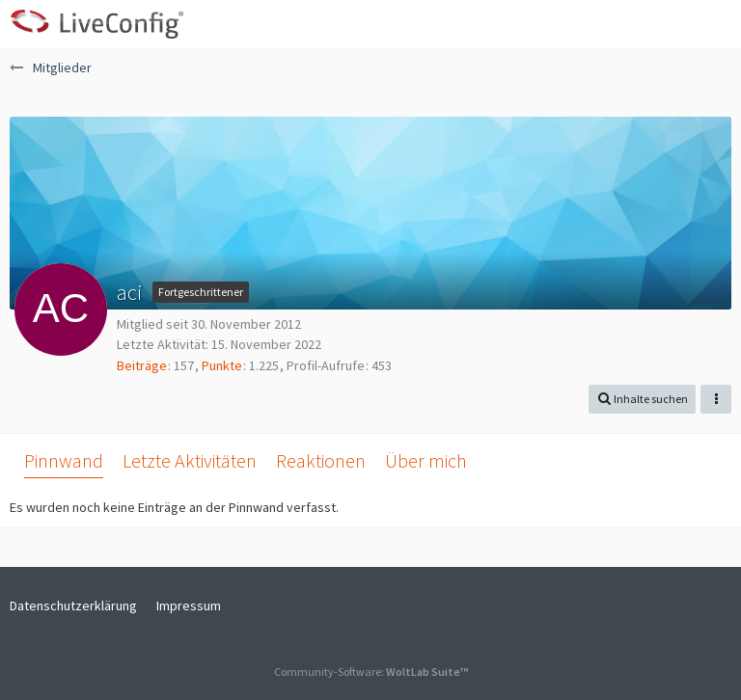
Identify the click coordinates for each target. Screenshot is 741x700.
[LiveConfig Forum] (96, 24)
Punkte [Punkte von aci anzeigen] (222, 365)
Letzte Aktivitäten (190, 460)
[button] (716, 24)
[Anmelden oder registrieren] (668, 24)
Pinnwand (64, 460)
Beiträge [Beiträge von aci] (142, 365)
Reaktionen (321, 460)
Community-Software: (371, 672)
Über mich (426, 460)
